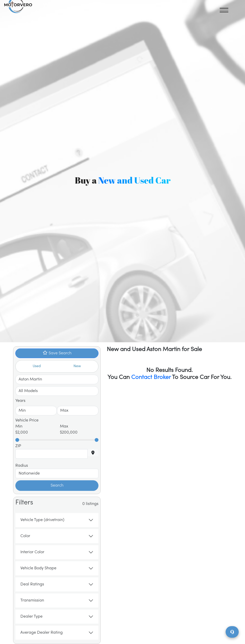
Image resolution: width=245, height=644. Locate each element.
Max (64, 426)
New (77, 366)
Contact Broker (151, 377)
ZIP (18, 446)
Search (57, 486)
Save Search (57, 353)
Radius (22, 466)
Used (37, 366)
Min (19, 426)
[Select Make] (57, 379)
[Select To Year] (78, 411)
